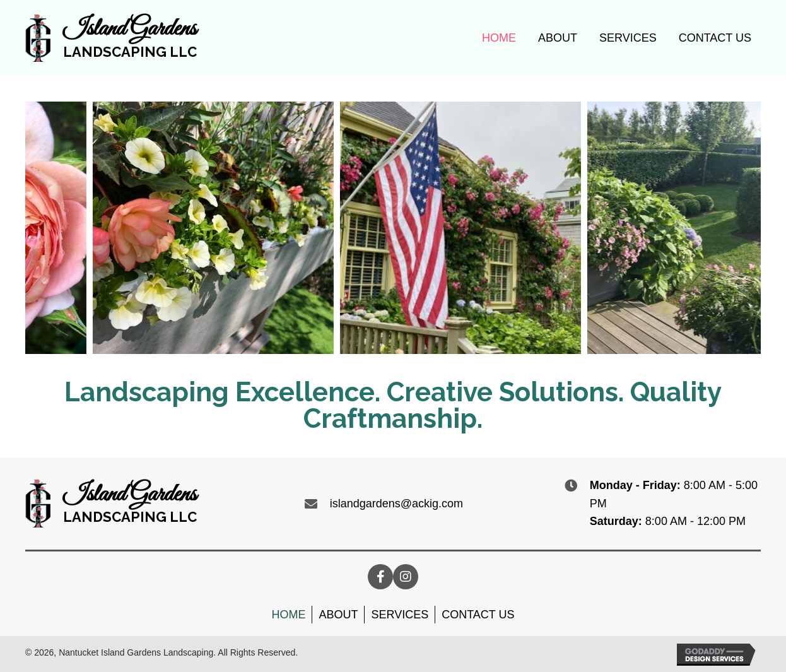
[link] (499, 37)
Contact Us (478, 615)
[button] (380, 577)
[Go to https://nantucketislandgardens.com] (111, 38)
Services (400, 615)
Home (288, 615)
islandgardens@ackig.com (396, 504)
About (338, 615)
